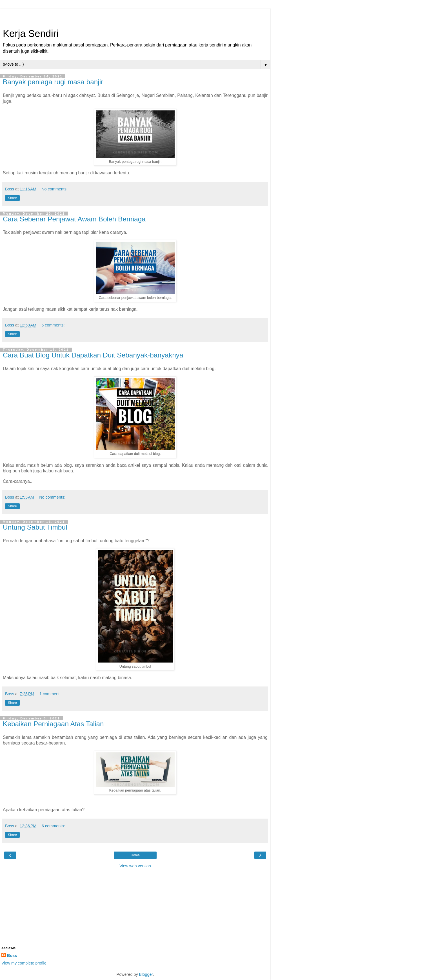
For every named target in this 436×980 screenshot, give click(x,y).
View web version (135, 866)
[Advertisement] (135, 15)
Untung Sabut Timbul (35, 527)
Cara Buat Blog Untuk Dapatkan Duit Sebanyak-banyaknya (93, 355)
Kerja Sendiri (31, 34)
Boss (12, 955)
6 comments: (53, 325)
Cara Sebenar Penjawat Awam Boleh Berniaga (74, 219)
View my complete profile (24, 963)
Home (135, 855)
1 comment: (50, 694)
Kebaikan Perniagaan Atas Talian (53, 724)
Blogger (146, 974)
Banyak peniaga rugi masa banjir (53, 82)
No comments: (55, 189)
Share (12, 198)
